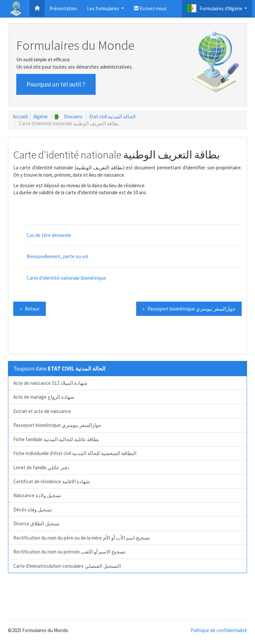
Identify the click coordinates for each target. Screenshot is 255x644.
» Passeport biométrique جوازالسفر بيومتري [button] (189, 309)
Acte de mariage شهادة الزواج (44, 397)
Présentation (63, 8)
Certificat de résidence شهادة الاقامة (52, 481)
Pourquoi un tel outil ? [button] (56, 84)
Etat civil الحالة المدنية (112, 117)
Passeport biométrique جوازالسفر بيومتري (57, 425)
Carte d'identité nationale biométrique (66, 278)
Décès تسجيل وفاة (33, 510)
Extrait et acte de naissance (42, 411)
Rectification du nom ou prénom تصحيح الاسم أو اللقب (69, 552)
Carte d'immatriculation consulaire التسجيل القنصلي (67, 566)
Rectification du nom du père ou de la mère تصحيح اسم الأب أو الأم (82, 538)
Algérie (41, 117)
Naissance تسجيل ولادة (37, 495)
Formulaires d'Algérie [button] (218, 10)
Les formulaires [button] (106, 10)
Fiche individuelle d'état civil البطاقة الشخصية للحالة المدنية (75, 453)
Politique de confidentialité (219, 630)
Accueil (20, 117)
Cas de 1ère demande (49, 235)
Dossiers (69, 117)
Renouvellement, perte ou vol (57, 256)
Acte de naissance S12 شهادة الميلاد (50, 383)
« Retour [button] (30, 309)
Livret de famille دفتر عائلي (41, 468)
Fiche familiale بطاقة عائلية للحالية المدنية (56, 439)
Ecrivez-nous (150, 8)
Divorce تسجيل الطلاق (36, 524)
